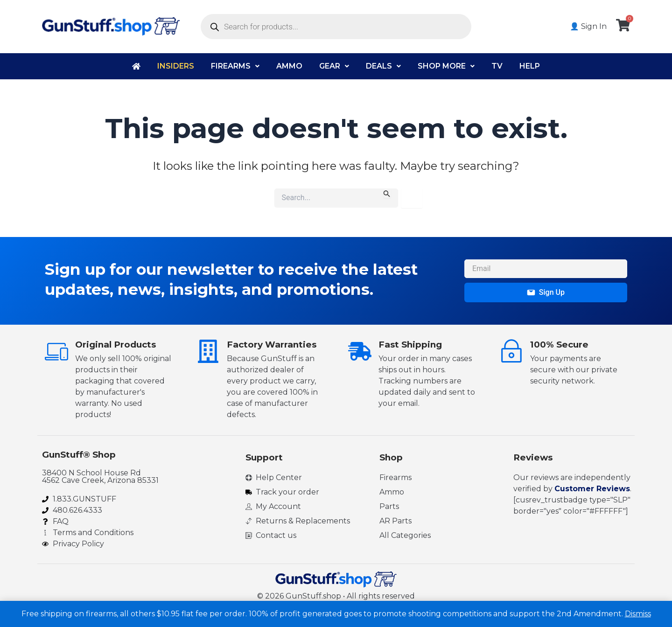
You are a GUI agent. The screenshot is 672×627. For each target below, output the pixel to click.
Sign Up (546, 292)
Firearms (235, 66)
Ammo (289, 66)
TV (497, 66)
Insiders (176, 66)
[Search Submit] (387, 193)
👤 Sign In (588, 26)
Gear (334, 66)
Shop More (446, 66)
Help (530, 66)
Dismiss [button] (638, 614)
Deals (383, 66)
